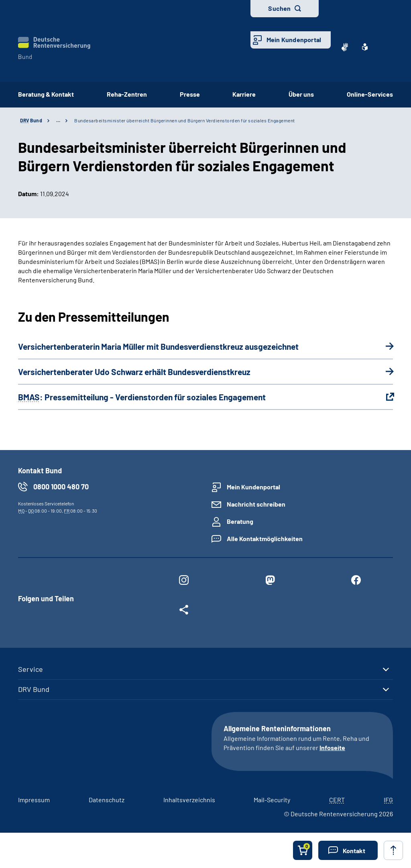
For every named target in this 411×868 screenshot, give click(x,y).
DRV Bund (34, 689)
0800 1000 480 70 (61, 487)
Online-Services (370, 94)
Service (31, 669)
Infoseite (332, 747)
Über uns (301, 94)
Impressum (34, 800)
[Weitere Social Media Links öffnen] (184, 611)
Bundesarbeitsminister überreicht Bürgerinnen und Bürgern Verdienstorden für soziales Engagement (185, 120)
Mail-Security (272, 800)
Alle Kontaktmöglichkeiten (265, 538)
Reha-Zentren (127, 94)
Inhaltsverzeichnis (189, 800)
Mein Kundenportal (294, 40)
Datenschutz (107, 800)
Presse (190, 94)
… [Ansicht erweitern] (58, 120)
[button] (348, 850)
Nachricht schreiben (256, 504)
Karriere (244, 94)
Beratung (240, 521)
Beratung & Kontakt (46, 94)
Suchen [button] (279, 8)
